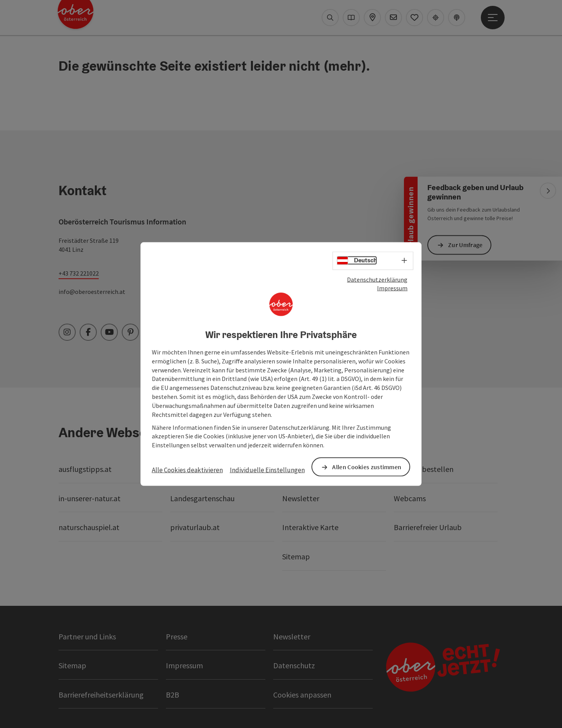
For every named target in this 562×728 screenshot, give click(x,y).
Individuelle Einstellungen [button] (267, 470)
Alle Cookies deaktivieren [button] (187, 470)
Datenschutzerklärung (377, 279)
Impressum (392, 288)
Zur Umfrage (465, 245)
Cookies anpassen (302, 695)
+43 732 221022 (79, 273)
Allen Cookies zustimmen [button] (367, 467)
